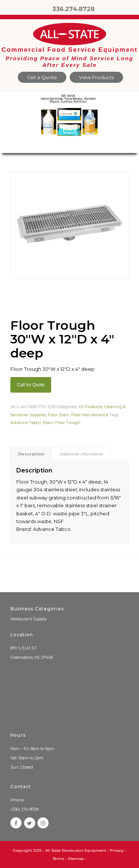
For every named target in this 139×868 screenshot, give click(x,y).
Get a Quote (42, 77)
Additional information (81, 454)
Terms (58, 859)
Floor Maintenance (90, 415)
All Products (90, 407)
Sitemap (76, 859)
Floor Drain (59, 415)
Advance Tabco (26, 423)
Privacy (117, 850)
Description (31, 454)
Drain (48, 423)
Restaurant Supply (29, 619)
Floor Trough (68, 423)
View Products (96, 77)
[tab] (31, 454)
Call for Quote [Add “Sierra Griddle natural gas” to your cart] (31, 385)
